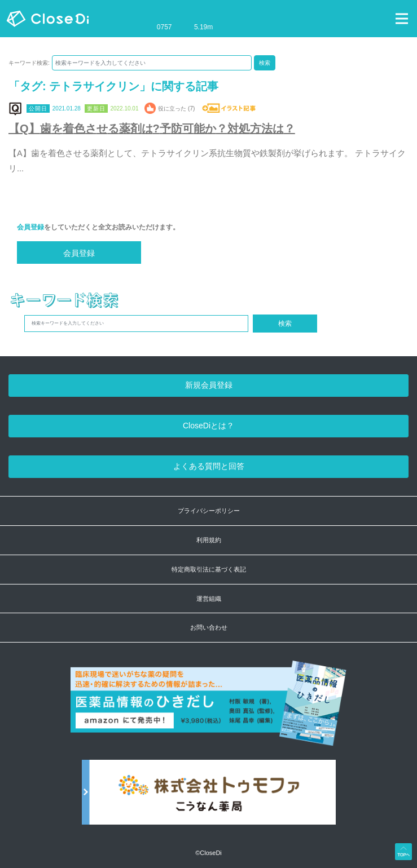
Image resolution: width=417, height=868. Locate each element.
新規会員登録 (209, 385)
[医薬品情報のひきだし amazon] (208, 709)
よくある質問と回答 (209, 466)
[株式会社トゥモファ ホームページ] (209, 798)
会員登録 (30, 227)
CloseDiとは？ (208, 426)
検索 (265, 63)
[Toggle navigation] (402, 19)
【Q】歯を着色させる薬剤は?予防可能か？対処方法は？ (152, 129)
